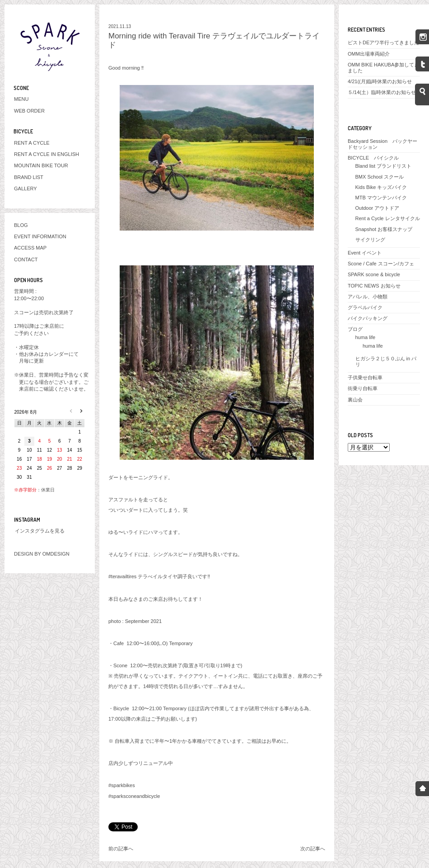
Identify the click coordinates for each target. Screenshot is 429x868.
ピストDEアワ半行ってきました (383, 42)
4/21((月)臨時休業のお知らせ (380, 81)
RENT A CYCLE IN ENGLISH (47, 154)
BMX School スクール (380, 177)
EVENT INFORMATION (40, 236)
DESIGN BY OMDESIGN (42, 554)
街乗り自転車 (363, 388)
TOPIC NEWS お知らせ (374, 286)
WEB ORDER (29, 111)
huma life (366, 337)
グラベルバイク (365, 307)
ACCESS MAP (30, 248)
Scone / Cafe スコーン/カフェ (381, 264)
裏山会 (355, 400)
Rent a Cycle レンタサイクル (388, 218)
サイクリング (370, 240)
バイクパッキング (368, 318)
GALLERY (26, 189)
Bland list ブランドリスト (384, 166)
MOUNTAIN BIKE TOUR (41, 165)
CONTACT (26, 259)
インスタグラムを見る (40, 531)
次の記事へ (313, 849)
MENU (21, 99)
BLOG (21, 225)
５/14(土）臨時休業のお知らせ (382, 92)
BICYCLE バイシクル (373, 158)
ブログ (355, 329)
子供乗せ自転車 (365, 377)
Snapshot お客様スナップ (384, 229)
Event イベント (365, 253)
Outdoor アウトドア (378, 208)
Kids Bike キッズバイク (381, 187)
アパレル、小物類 (368, 297)
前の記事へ (121, 849)
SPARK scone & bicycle (374, 274)
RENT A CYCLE (32, 143)
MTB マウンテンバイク (381, 198)
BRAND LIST (29, 177)
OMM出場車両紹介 (369, 54)
